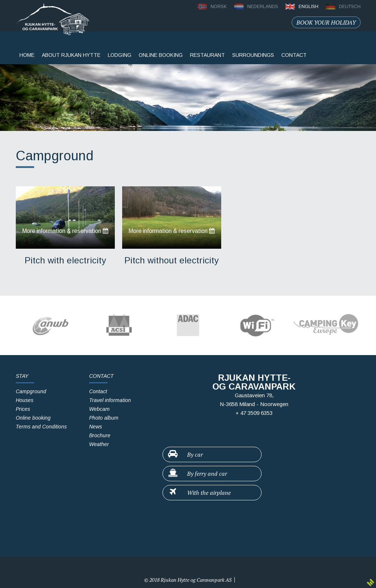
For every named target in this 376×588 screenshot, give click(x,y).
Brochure (100, 435)
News (96, 427)
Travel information (110, 400)
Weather (99, 444)
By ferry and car (197, 473)
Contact (98, 391)
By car (185, 454)
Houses (25, 400)
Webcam (99, 409)
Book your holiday (326, 22)
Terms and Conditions (41, 427)
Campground (31, 391)
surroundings (253, 55)
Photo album (104, 418)
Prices (23, 409)
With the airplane (199, 492)
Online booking (161, 55)
